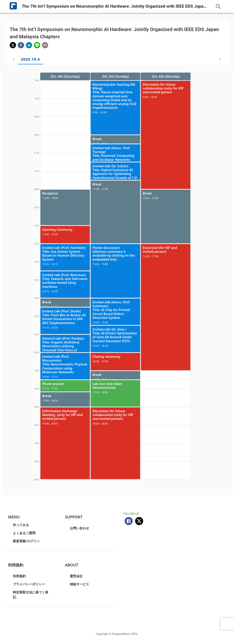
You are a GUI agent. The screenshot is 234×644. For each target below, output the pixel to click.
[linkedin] (29, 46)
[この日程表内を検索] (218, 7)
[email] (45, 46)
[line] (37, 46)
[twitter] (13, 46)
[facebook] (21, 46)
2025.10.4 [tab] (22, 59)
